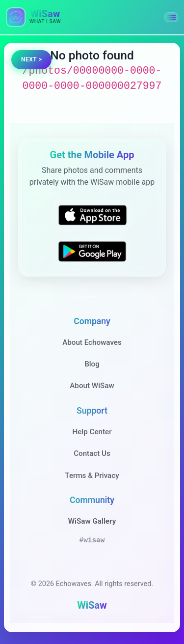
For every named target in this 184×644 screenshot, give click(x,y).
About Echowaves (92, 342)
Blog (92, 364)
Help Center (92, 432)
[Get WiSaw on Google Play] (92, 251)
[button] (171, 17)
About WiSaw (92, 386)
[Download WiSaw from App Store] (92, 215)
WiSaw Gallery (92, 521)
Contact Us (92, 453)
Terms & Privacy (92, 476)
